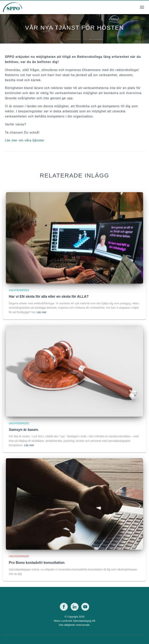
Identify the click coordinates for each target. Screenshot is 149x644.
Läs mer (42, 312)
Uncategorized (19, 290)
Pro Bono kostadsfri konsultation (37, 563)
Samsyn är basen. (24, 430)
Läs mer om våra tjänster (25, 140)
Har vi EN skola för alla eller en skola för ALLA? (49, 297)
